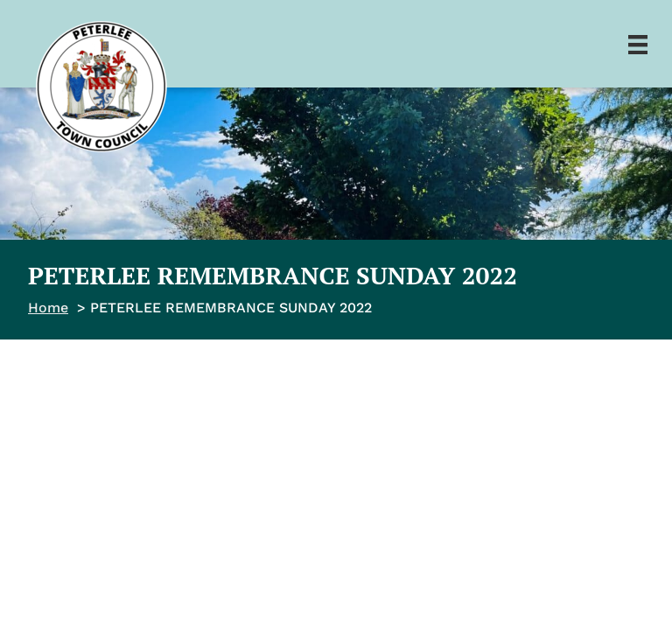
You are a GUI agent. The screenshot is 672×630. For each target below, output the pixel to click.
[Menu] (638, 44)
